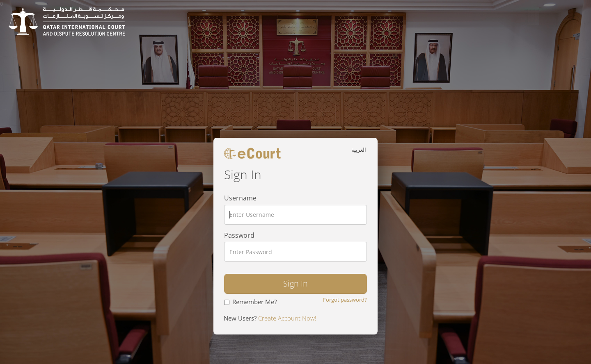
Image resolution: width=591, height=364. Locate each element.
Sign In (295, 283)
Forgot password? (345, 300)
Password (239, 235)
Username (240, 198)
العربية (359, 150)
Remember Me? (250, 302)
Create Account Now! (286, 318)
